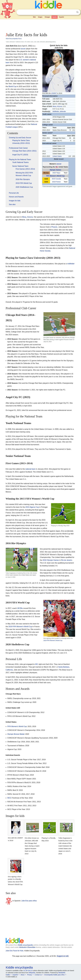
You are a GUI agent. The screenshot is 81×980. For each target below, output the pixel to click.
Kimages (47, 17)
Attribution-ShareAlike (27, 947)
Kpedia (55, 17)
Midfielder (56, 111)
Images (40, 17)
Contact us (38, 975)
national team (30, 469)
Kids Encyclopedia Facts (14, 39)
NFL (37, 664)
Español (61, 17)
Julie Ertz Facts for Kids (15, 951)
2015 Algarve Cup (32, 507)
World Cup (12, 86)
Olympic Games (55, 170)
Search (77, 12)
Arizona (60, 106)
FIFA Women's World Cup (55, 176)
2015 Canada (56, 179)
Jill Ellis (20, 608)
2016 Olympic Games (51, 560)
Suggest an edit (63, 956)
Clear (73, 12)
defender (63, 111)
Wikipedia (32, 973)
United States (57, 156)
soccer (59, 164)
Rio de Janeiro (67, 560)
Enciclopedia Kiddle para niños (54, 975)
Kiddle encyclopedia (25, 945)
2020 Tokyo (56, 173)
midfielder (71, 264)
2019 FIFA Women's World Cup (53, 640)
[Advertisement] (41, 25)
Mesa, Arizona (27, 217)
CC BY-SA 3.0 (28, 971)
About (23, 975)
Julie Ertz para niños (29, 901)
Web (34, 17)
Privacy (30, 975)
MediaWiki (62, 973)
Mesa (54, 106)
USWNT (54, 93)
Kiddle (8, 975)
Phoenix (54, 227)
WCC (9, 798)
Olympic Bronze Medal (16, 734)
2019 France (56, 182)
